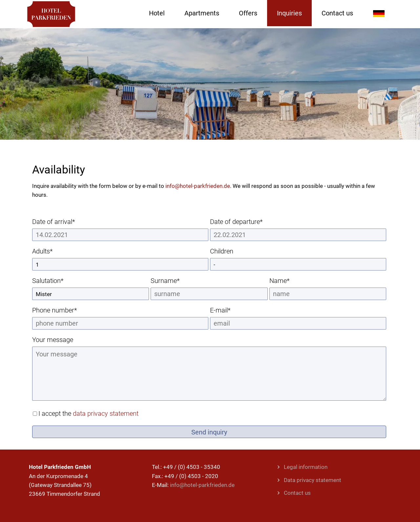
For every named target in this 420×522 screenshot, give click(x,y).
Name (285, 281)
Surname (166, 281)
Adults (48, 251)
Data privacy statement (313, 480)
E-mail (225, 310)
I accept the (88, 413)
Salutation (48, 281)
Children (222, 251)
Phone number (54, 310)
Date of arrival (53, 222)
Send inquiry (209, 432)
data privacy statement (106, 413)
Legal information (306, 467)
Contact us (297, 493)
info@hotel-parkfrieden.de (198, 186)
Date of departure (236, 222)
